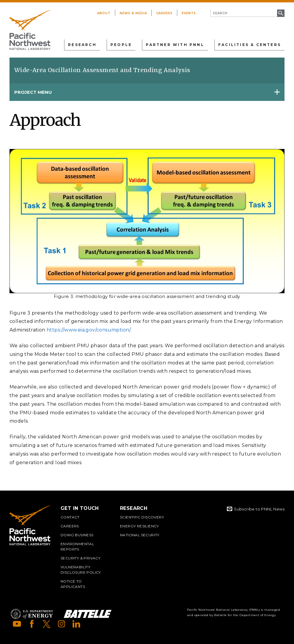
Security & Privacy (80, 558)
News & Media (133, 13)
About (104, 13)
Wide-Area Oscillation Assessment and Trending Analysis (102, 70)
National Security (140, 535)
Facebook (32, 624)
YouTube (17, 624)
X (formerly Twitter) (47, 624)
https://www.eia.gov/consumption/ (88, 330)
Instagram (61, 624)
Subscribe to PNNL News (259, 509)
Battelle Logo (88, 614)
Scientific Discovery (142, 517)
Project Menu (33, 92)
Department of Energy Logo (32, 614)
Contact (70, 517)
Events (189, 13)
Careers (165, 13)
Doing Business (77, 535)
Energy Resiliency (139, 526)
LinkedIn (76, 624)
